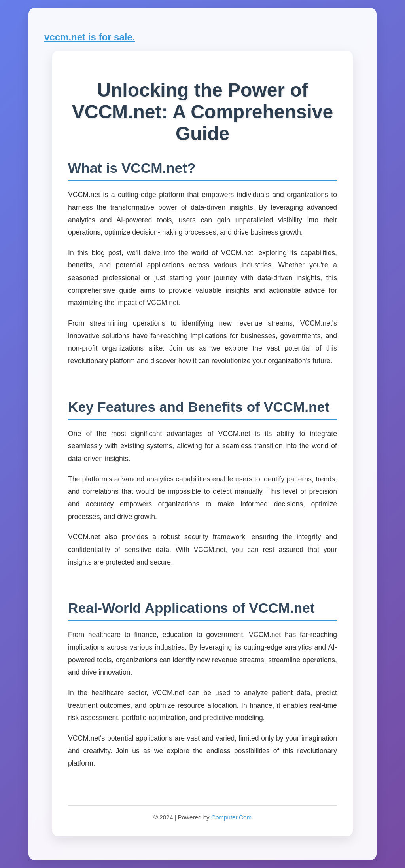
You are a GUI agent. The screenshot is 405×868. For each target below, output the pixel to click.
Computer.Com (231, 817)
